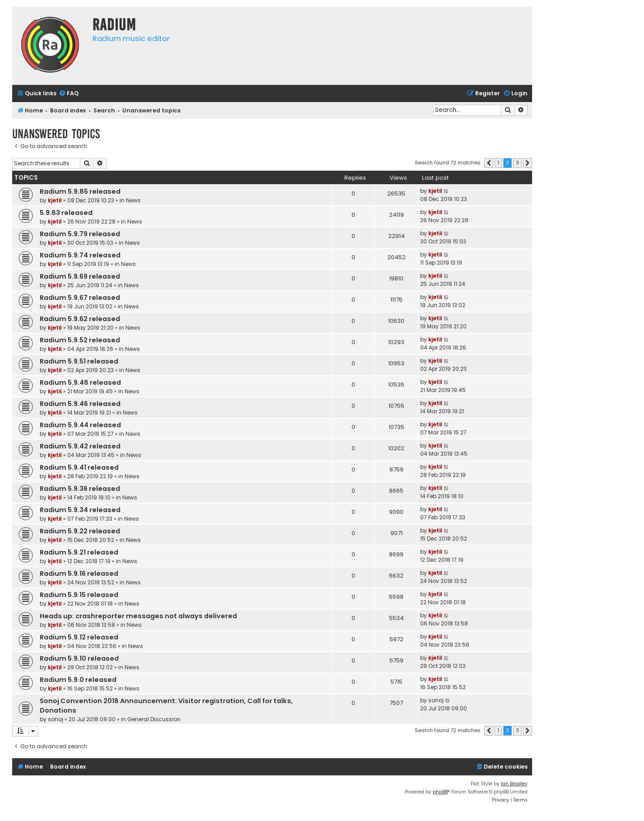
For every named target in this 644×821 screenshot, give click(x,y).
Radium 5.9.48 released (80, 383)
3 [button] (517, 163)
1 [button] (498, 163)
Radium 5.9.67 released (80, 298)
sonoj (56, 719)
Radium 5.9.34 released (80, 510)
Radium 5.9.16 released (79, 574)
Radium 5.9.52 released (80, 340)
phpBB (440, 792)
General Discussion (154, 719)
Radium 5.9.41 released (79, 467)
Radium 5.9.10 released (79, 658)
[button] (489, 163)
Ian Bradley (514, 784)
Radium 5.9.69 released (80, 276)
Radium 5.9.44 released (80, 425)
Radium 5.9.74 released (80, 255)
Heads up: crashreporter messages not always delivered (138, 616)
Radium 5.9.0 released (78, 680)
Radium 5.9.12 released (79, 637)
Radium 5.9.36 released (80, 489)
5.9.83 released (66, 213)
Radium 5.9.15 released (79, 595)
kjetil (55, 200)
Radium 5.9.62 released (80, 319)
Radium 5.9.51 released (79, 361)
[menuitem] (69, 94)
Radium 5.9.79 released (80, 234)
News (133, 200)
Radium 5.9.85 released (80, 191)
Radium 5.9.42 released (80, 446)
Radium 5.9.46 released (80, 404)
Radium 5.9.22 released (80, 531)
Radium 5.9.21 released (79, 552)
